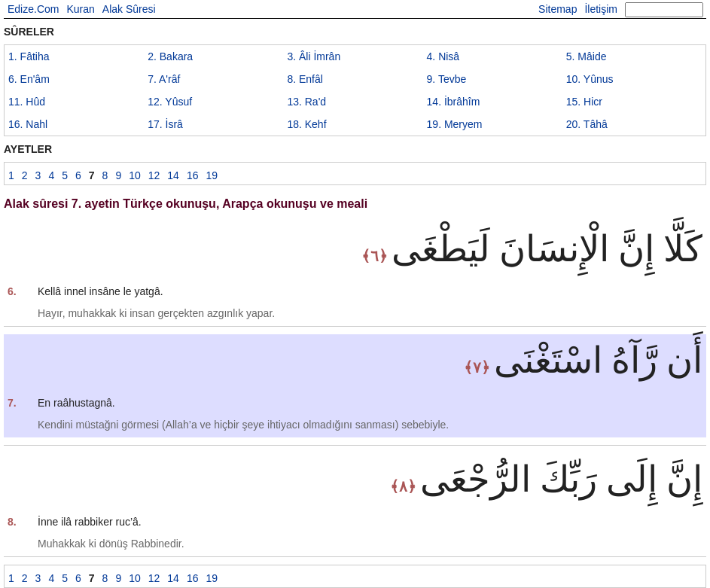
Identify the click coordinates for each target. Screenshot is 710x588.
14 (454, 102)
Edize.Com (33, 9)
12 (170, 102)
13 (306, 102)
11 (27, 102)
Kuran (80, 9)
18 (306, 124)
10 (590, 79)
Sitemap (558, 9)
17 (165, 124)
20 (587, 124)
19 (455, 124)
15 (584, 102)
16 (28, 124)
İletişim (601, 9)
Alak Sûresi (129, 9)
